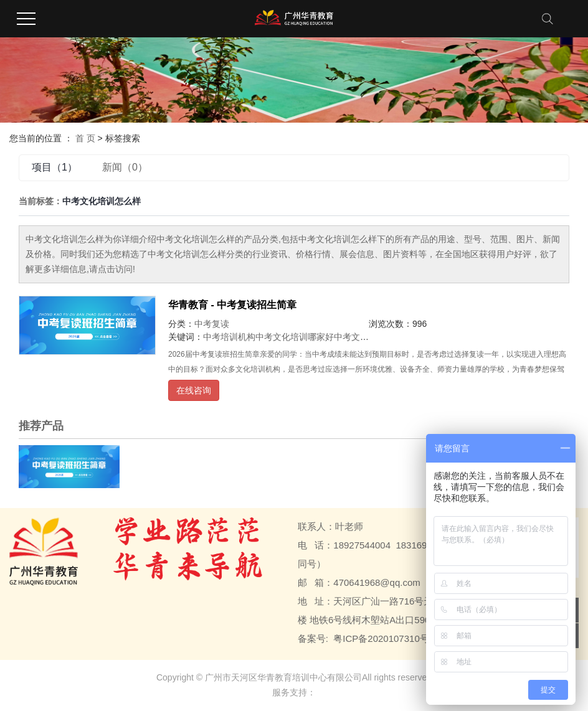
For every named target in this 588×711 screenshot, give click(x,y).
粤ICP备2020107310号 (381, 638)
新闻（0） (125, 167)
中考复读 (212, 324)
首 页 (85, 138)
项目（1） (55, 167)
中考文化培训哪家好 (295, 337)
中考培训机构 (229, 337)
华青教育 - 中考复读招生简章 (232, 305)
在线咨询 (194, 390)
